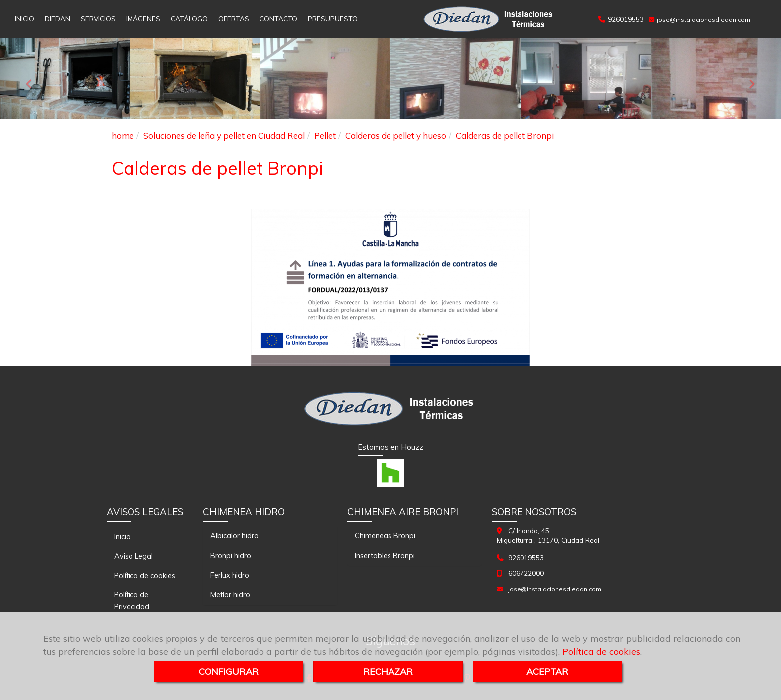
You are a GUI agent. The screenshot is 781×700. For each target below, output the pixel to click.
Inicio (122, 536)
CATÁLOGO (189, 19)
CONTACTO (278, 19)
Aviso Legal (133, 556)
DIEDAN (58, 19)
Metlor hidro (230, 595)
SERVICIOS (98, 19)
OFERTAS (234, 19)
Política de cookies (601, 651)
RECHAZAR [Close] (388, 671)
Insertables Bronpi (385, 555)
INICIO (25, 19)
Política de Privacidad (132, 601)
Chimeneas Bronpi (385, 535)
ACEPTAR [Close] (547, 671)
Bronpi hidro (231, 555)
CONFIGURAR (229, 671)
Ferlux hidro (230, 575)
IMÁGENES (143, 19)
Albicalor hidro (234, 535)
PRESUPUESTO (333, 19)
